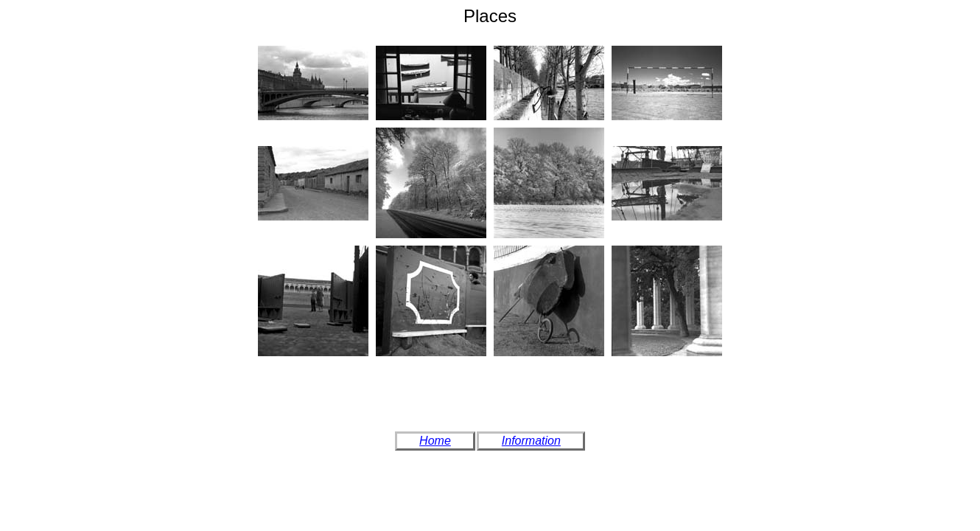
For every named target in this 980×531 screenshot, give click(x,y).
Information (531, 441)
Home (435, 441)
